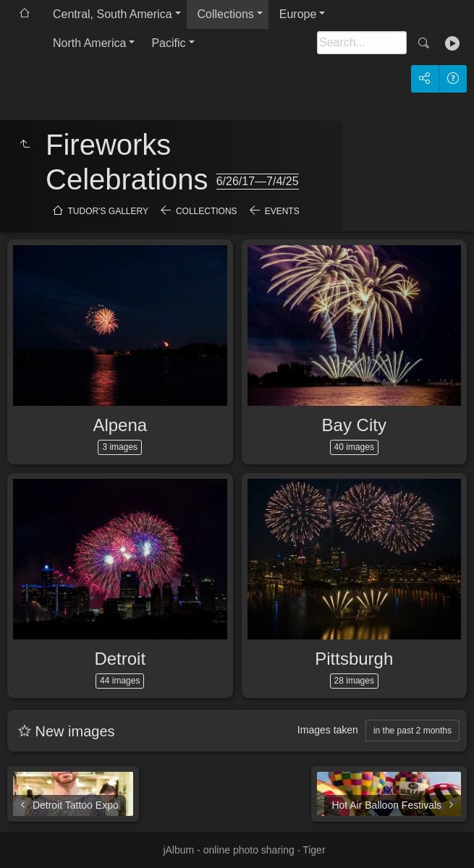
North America (89, 43)
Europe (298, 14)
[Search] (362, 43)
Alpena (120, 425)
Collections (226, 14)
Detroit (120, 659)
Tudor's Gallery (108, 211)
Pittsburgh (354, 659)
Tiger (314, 850)
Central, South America (113, 14)
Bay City (354, 425)
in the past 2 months (412, 731)
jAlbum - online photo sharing (228, 850)
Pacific (168, 43)
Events (282, 211)
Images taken (328, 730)
